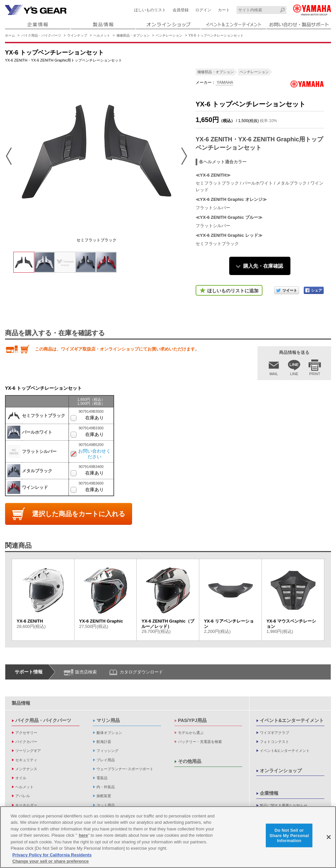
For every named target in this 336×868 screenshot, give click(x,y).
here (83, 835)
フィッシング (107, 751)
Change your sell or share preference (51, 861)
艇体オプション (109, 733)
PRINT (315, 374)
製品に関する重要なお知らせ (284, 805)
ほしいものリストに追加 (233, 291)
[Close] (329, 837)
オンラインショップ (281, 771)
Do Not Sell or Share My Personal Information (289, 835)
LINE (294, 374)
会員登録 (181, 10)
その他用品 (190, 761)
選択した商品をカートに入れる (79, 514)
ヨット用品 (106, 805)
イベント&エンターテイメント (292, 720)
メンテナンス (26, 769)
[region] (168, 837)
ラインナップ (77, 35)
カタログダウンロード (141, 672)
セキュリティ (26, 760)
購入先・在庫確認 (263, 266)
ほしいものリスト (150, 10)
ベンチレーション (169, 35)
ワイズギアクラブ (274, 733)
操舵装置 (104, 796)
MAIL (274, 374)
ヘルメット (102, 35)
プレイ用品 (106, 760)
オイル (21, 778)
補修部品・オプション (133, 35)
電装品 (102, 778)
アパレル (23, 796)
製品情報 (21, 703)
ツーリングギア (28, 751)
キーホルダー (26, 805)
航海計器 (104, 742)
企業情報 (269, 793)
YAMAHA (224, 82)
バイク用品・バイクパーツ (41, 35)
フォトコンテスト (274, 742)
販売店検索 (86, 672)
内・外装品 (106, 787)
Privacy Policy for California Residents (52, 855)
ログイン (203, 10)
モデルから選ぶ (191, 733)
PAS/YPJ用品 (192, 720)
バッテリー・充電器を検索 (200, 742)
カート (224, 10)
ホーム (10, 35)
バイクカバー (26, 742)
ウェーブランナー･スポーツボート (125, 769)
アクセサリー (26, 733)
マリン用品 (108, 720)
